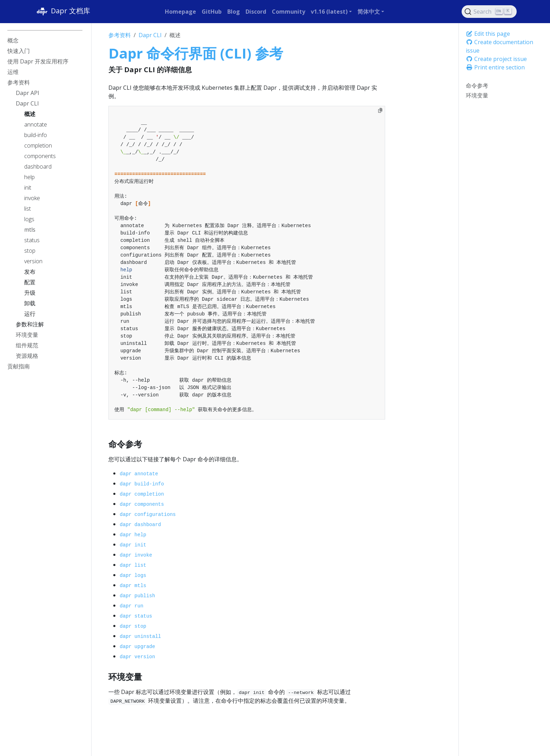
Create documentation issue (499, 46)
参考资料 (120, 35)
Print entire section (495, 67)
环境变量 (477, 95)
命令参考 (477, 86)
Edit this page (488, 34)
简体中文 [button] (369, 12)
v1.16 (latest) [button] (329, 12)
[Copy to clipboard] (380, 110)
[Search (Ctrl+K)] (489, 12)
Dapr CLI (150, 35)
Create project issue (496, 59)
